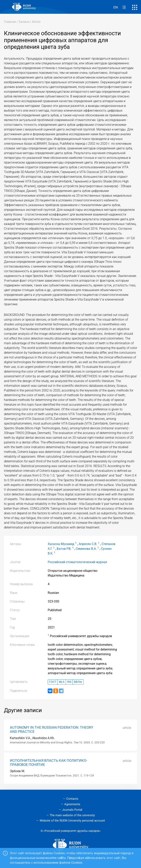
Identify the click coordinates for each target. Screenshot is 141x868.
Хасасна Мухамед (61, 544)
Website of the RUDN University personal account (72, 821)
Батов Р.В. (64, 549)
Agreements (72, 804)
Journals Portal (72, 810)
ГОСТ (53, 682)
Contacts (72, 799)
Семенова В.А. (86, 549)
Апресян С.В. (88, 544)
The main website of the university (72, 815)
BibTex (78, 682)
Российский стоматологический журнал (77, 562)
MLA (62, 682)
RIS (69, 682)
